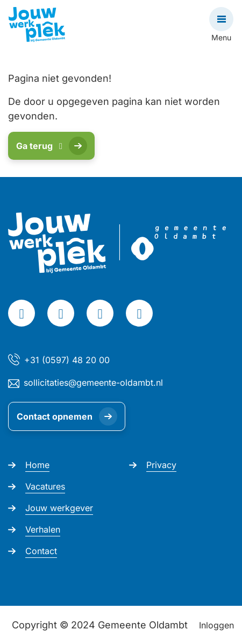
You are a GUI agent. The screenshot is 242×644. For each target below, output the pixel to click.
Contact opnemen (55, 416)
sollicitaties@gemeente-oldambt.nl (93, 383)
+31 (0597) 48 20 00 (67, 360)
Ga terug (39, 146)
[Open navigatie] (221, 19)
